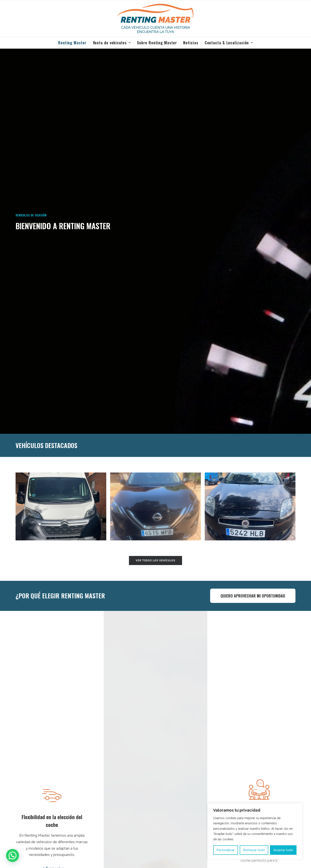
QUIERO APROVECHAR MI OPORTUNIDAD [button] (253, 596)
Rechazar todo (254, 850)
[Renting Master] (155, 18)
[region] (255, 831)
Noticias (191, 43)
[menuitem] (74, 43)
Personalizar (226, 850)
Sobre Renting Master (157, 43)
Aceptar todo (283, 850)
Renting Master (72, 43)
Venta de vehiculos (112, 43)
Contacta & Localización (229, 43)
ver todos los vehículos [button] (156, 561)
